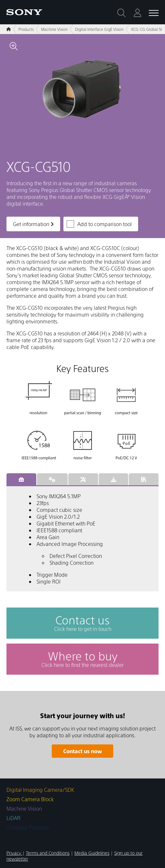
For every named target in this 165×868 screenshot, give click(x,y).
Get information (33, 224)
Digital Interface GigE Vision (99, 29)
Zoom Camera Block (30, 799)
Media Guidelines (92, 853)
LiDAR (13, 818)
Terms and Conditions (48, 853)
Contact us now (82, 751)
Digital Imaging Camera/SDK (40, 790)
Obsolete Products (28, 827)
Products (26, 29)
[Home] (9, 29)
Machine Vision (54, 29)
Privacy (14, 853)
